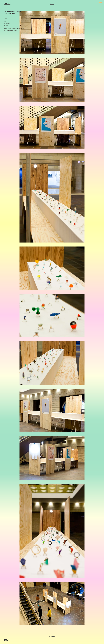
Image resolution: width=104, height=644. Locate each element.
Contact (7, 4)
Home (6, 640)
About (52, 4)
